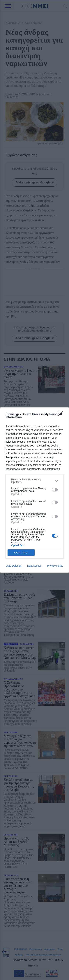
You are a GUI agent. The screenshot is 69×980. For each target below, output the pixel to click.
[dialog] (34, 490)
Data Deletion (14, 566)
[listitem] (34, 481)
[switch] (55, 490)
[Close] (62, 414)
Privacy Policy (55, 566)
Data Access (34, 566)
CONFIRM (21, 553)
